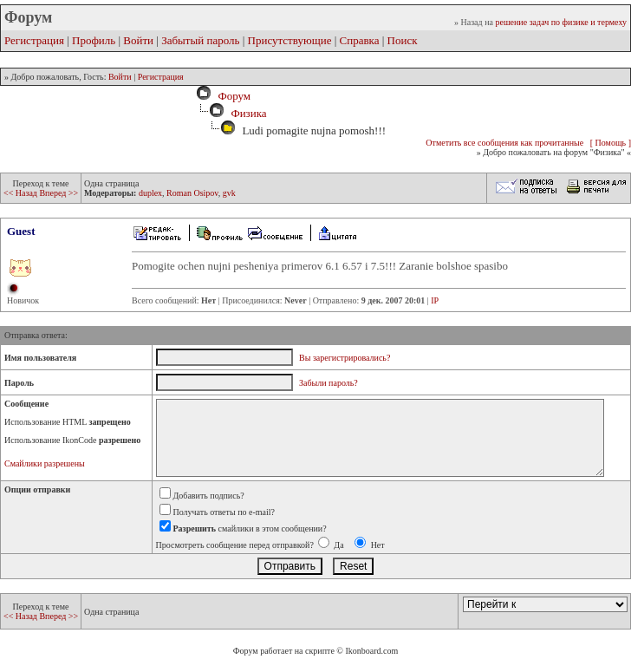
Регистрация (34, 40)
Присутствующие (290, 40)
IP (435, 300)
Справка (360, 40)
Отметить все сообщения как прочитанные (504, 143)
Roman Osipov (192, 193)
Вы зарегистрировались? (345, 358)
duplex (150, 193)
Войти (138, 40)
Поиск (403, 40)
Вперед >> (59, 193)
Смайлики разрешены (45, 463)
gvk (229, 193)
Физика (248, 113)
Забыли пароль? (329, 383)
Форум (231, 96)
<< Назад (21, 193)
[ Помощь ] (611, 143)
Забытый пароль (200, 40)
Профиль (94, 40)
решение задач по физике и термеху (561, 22)
